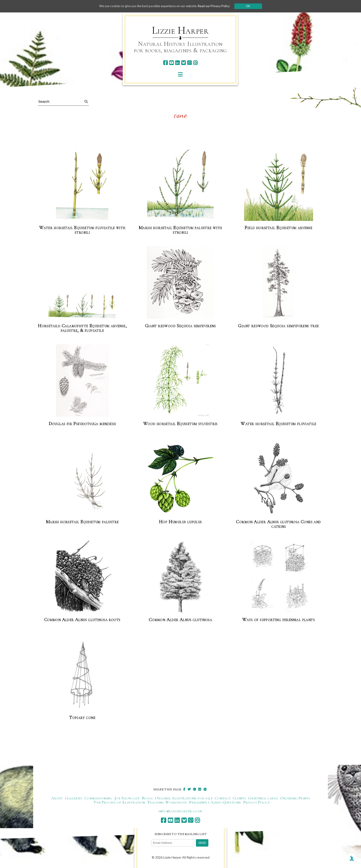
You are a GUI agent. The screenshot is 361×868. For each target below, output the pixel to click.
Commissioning (98, 798)
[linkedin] (177, 63)
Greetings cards (263, 798)
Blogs (147, 798)
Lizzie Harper (180, 30)
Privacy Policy (257, 802)
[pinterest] (189, 63)
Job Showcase (127, 798)
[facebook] (165, 63)
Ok (252, 6)
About (57, 798)
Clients (239, 798)
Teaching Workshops (167, 802)
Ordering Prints (295, 798)
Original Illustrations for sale (184, 798)
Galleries (74, 798)
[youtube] (171, 63)
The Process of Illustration (119, 802)
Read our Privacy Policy (217, 6)
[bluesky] (183, 63)
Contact (223, 798)
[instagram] (195, 63)
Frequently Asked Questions (215, 802)
